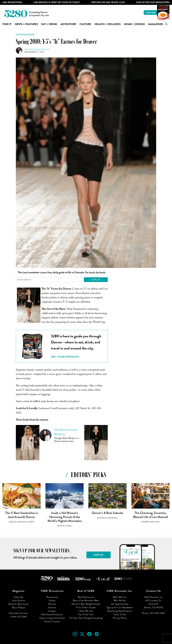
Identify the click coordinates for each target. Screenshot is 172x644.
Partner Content (52, 621)
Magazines (156, 24)
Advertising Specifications (120, 611)
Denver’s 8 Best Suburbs (107, 513)
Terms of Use (120, 614)
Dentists (52, 604)
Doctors (52, 607)
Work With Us (120, 597)
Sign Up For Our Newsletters (153, 2)
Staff (32, 522)
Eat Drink (49, 24)
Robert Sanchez (150, 522)
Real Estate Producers (52, 614)
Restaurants (52, 597)
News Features (26, 24)
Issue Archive (18, 600)
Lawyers (52, 611)
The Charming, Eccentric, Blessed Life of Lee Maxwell (150, 515)
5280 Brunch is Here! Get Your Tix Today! (57, 2)
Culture (85, 24)
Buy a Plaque (18, 607)
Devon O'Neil (65, 526)
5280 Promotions (12, 2)
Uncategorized (25, 35)
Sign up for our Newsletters (120, 607)
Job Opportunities (120, 604)
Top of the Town (86, 614)
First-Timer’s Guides (86, 607)
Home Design (134, 24)
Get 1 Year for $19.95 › (65, 357)
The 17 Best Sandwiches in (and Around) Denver (22, 515)
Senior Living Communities (52, 618)
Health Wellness (108, 24)
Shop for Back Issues (19, 604)
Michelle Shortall (108, 518)
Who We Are (120, 600)
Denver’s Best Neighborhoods (86, 604)
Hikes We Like (86, 611)
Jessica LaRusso (17, 522)
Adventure (68, 24)
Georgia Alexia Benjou (37, 49)
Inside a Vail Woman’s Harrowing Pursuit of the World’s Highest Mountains (65, 517)
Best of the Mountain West (86, 600)
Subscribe (150, 13)
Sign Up (96, 280)
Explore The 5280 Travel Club (108, 2)
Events (52, 600)
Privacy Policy (120, 618)
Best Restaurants (86, 597)
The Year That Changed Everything (86, 618)
